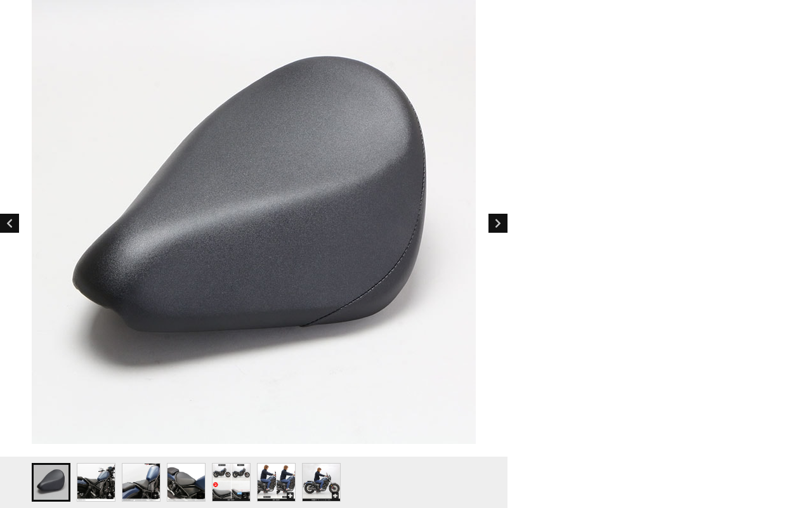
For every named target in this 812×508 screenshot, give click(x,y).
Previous (10, 223)
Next (498, 223)
